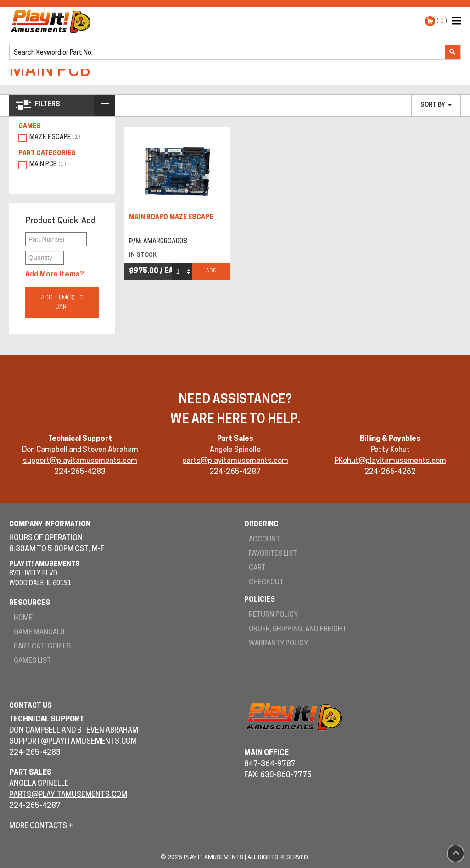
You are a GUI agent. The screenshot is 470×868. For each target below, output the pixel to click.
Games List (32, 661)
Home (23, 618)
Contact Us (31, 706)
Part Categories (42, 647)
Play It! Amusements (53, 21)
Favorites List (273, 554)
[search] (228, 52)
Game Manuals (39, 633)
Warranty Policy (278, 644)
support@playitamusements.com (80, 461)
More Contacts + (41, 826)
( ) (442, 21)
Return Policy (273, 615)
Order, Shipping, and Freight (298, 629)
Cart (257, 568)
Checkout (266, 583)
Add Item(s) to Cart (62, 302)
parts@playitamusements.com (235, 461)
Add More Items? (55, 275)
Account (264, 540)
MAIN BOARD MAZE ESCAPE (171, 217)
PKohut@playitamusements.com (390, 461)
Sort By (436, 105)
